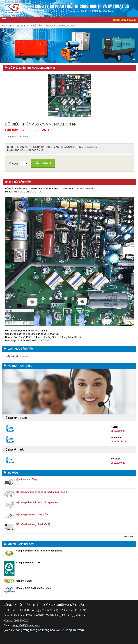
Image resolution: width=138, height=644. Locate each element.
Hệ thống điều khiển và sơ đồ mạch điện (37, 502)
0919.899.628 (128, 20)
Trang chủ (7, 26)
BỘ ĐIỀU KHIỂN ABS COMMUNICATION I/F (32, 68)
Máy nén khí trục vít (17, 356)
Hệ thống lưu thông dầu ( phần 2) (33, 515)
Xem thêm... (129, 536)
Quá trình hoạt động (27, 479)
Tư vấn (13, 473)
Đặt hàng (43, 163)
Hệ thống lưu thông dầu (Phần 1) (33, 524)
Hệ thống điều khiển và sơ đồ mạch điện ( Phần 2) (42, 492)
